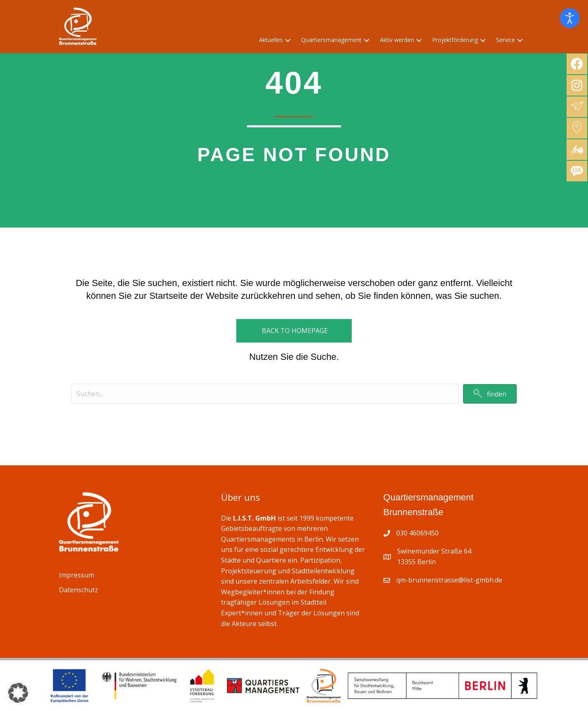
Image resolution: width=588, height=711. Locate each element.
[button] (288, 40)
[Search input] (265, 394)
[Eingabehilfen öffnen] (570, 18)
